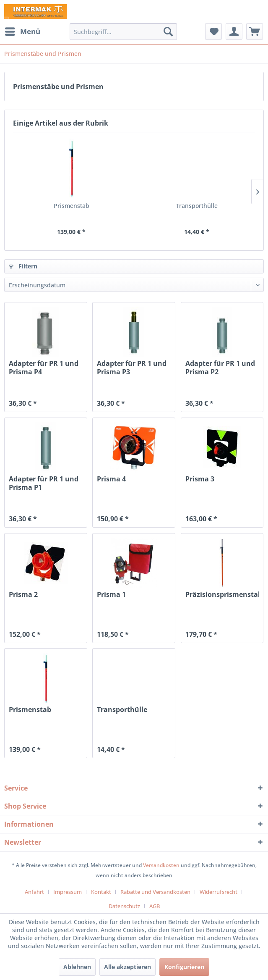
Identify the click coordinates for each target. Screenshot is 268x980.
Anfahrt (34, 892)
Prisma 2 (23, 595)
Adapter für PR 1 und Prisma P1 (44, 483)
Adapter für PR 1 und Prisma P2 (220, 368)
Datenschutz (124, 906)
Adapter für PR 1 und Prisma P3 (132, 368)
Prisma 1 (111, 595)
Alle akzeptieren (127, 967)
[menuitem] (22, 32)
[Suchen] (168, 32)
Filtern (23, 266)
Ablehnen (77, 967)
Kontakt (101, 892)
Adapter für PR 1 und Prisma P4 (44, 368)
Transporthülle (197, 206)
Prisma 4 (111, 479)
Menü (23, 30)
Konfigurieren (184, 967)
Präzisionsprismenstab (222, 595)
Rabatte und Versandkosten (155, 892)
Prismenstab (72, 206)
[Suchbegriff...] (123, 32)
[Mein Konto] (234, 32)
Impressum (68, 892)
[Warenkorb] (255, 32)
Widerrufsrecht (219, 892)
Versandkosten (161, 865)
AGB (155, 906)
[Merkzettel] (213, 32)
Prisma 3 (200, 479)
